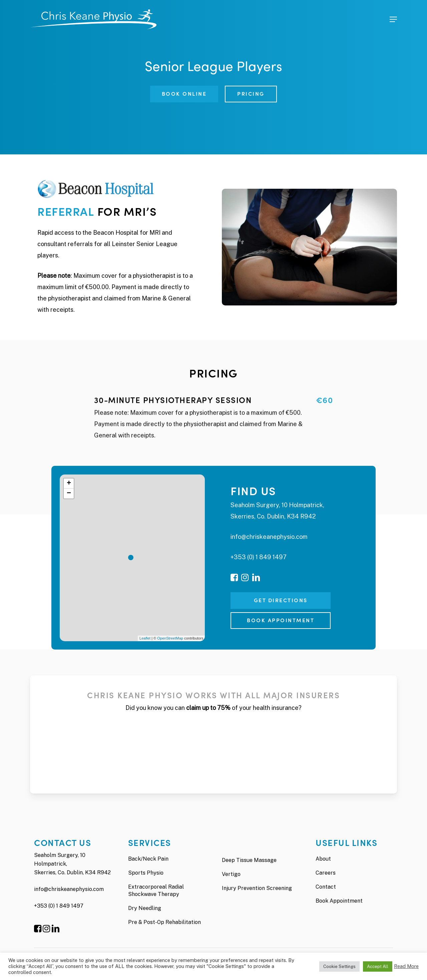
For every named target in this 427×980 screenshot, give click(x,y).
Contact (326, 887)
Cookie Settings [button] (339, 966)
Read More (406, 966)
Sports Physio (146, 873)
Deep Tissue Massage (249, 860)
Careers (326, 873)
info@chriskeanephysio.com (269, 537)
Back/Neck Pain (148, 859)
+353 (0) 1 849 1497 (259, 557)
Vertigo (231, 874)
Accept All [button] (378, 966)
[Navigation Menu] (393, 19)
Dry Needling (145, 908)
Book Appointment (339, 901)
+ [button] (69, 483)
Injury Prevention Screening (257, 888)
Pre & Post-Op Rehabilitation (164, 922)
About (323, 859)
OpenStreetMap (170, 638)
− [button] (69, 494)
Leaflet (145, 638)
